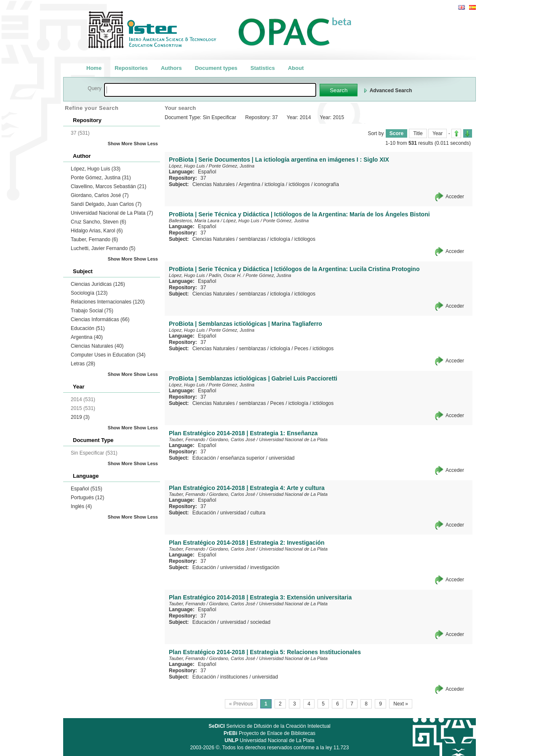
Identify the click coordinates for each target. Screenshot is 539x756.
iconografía (327, 184)
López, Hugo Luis (96, 169)
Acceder (455, 197)
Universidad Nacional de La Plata (112, 213)
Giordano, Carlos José (100, 195)
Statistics (263, 68)
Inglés (81, 506)
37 (203, 178)
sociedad (260, 622)
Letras (83, 364)
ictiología (274, 184)
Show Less (146, 144)
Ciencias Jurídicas (98, 284)
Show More (120, 144)
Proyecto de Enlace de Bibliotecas (269, 733)
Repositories (131, 68)
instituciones (234, 677)
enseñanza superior (242, 458)
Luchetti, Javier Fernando (103, 248)
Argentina (87, 337)
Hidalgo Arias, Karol (97, 231)
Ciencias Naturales (97, 346)
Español (87, 489)
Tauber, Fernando (94, 240)
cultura (258, 513)
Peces (301, 349)
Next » (401, 704)
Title (418, 133)
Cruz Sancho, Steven (98, 222)
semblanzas (252, 239)
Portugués (87, 498)
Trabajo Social (92, 311)
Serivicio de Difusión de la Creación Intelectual (269, 726)
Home (94, 68)
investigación (265, 567)
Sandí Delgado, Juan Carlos (106, 204)
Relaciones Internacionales (108, 302)
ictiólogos (299, 184)
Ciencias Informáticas (100, 319)
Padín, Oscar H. (225, 275)
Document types (216, 68)
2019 (80, 417)
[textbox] (210, 90)
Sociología (89, 293)
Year (438, 133)
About (296, 68)
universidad (282, 458)
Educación (88, 328)
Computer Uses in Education (108, 355)
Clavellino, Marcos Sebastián (108, 186)
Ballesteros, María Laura (194, 221)
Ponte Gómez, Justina (101, 178)
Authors (171, 68)
